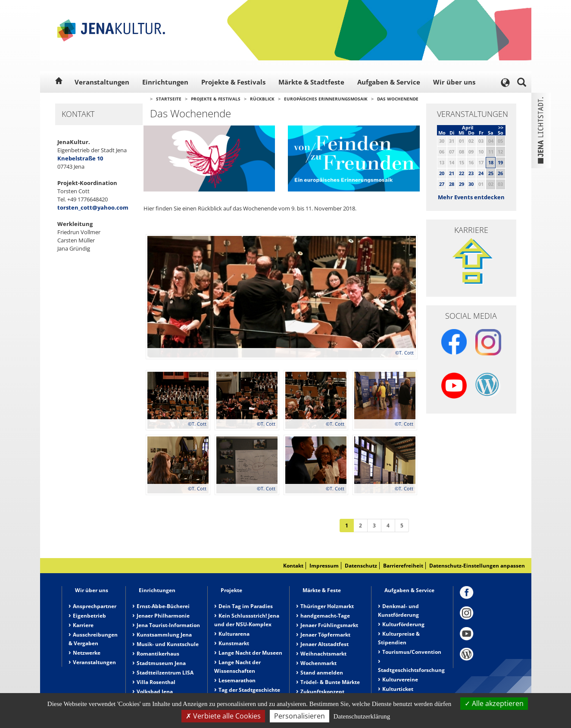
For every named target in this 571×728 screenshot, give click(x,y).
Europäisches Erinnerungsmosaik (326, 99)
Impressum (324, 566)
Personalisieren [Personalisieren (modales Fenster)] (300, 716)
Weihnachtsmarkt (323, 654)
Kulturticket (398, 689)
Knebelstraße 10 (80, 158)
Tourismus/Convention (412, 652)
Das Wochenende (398, 99)
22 (462, 173)
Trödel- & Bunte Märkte (330, 682)
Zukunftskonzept (322, 692)
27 (442, 184)
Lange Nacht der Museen (250, 653)
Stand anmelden (322, 673)
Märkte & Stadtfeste (311, 82)
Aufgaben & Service (389, 82)
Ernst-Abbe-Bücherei (163, 606)
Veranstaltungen (102, 82)
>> (501, 127)
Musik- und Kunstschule (168, 644)
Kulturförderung (403, 624)
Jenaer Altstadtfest (325, 644)
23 (471, 173)
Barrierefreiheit (403, 566)
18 (491, 162)
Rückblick (262, 99)
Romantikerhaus (158, 654)
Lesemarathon (237, 680)
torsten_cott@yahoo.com (93, 207)
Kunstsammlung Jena (164, 635)
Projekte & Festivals (233, 82)
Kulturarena (234, 634)
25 (491, 173)
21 (452, 173)
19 (500, 162)
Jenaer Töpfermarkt (325, 635)
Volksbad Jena (155, 692)
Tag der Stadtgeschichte (249, 690)
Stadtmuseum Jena (161, 663)
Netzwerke (87, 653)
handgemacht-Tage (325, 616)
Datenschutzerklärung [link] (362, 716)
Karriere (83, 625)
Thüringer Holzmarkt (327, 606)
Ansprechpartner (95, 606)
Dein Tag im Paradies (246, 606)
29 (462, 184)
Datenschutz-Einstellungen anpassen (477, 566)
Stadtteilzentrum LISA (165, 673)
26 (500, 173)
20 (442, 173)
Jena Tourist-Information (168, 625)
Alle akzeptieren (494, 703)
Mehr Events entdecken (471, 197)
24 (481, 173)
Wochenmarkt (318, 663)
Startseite (169, 99)
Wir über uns (454, 82)
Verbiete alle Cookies (223, 716)
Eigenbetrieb (89, 616)
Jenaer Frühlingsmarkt (329, 625)
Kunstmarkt (234, 643)
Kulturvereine (400, 679)
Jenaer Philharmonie (163, 616)
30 (471, 184)
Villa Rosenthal (156, 682)
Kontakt (293, 566)
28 (452, 184)
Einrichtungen (165, 82)
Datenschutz (361, 566)
